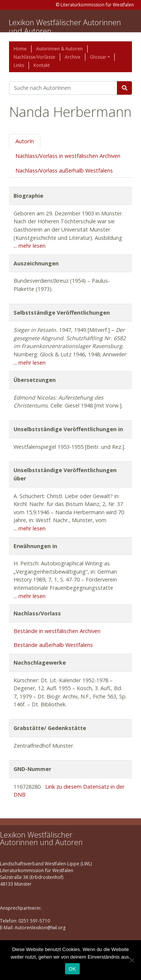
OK (72, 969)
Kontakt (42, 65)
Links (19, 65)
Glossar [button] (98, 57)
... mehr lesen (30, 246)
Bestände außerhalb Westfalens (53, 645)
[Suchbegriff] (63, 88)
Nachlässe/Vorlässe (34, 57)
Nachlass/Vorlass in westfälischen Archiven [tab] (68, 156)
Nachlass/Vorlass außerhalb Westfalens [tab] (64, 170)
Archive (73, 57)
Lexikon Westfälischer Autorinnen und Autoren (65, 27)
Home (20, 49)
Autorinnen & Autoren (59, 49)
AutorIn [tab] (25, 141)
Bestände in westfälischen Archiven (57, 631)
